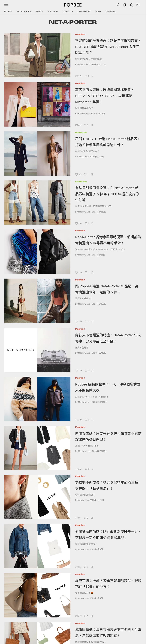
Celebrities (84, 11)
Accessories (24, 11)
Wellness (53, 11)
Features (81, 132)
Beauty (39, 11)
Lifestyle (68, 11)
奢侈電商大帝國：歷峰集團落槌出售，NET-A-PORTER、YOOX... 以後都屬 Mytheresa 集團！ (105, 96)
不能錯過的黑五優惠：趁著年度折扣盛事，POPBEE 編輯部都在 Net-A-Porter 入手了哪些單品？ (108, 47)
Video (98, 11)
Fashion (8, 11)
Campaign (110, 11)
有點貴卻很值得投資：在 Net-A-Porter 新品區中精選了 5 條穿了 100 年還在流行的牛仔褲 (107, 194)
